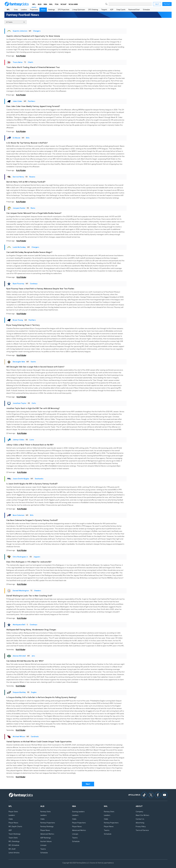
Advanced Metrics (47, 834)
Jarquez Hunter (19, 208)
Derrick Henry (18, 177)
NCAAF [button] (64, 4)
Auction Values (46, 841)
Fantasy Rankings (47, 827)
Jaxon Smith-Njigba (21, 479)
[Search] (130, 4)
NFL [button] (34, 4)
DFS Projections (64, 10)
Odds (11, 819)
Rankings (52, 10)
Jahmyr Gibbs (19, 440)
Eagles (34, 692)
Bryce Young (18, 320)
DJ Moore (16, 138)
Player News (13, 823)
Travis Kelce (18, 62)
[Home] (17, 4)
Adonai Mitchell (19, 656)
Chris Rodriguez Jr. (20, 557)
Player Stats (13, 812)
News (43, 10)
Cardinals (35, 737)
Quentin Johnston (20, 31)
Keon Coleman (19, 515)
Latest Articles (14, 853)
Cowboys (34, 284)
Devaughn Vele (19, 362)
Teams (43, 849)
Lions (32, 440)
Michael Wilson (19, 737)
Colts (34, 403)
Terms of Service (142, 830)
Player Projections (79, 823)
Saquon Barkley (19, 692)
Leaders (24, 10)
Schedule (146, 10)
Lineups (43, 845)
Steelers (38, 591)
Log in (157, 4)
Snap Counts (121, 10)
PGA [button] (57, 4)
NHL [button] (51, 4)
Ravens (32, 177)
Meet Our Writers (142, 815)
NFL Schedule (14, 845)
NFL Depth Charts (15, 827)
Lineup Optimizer (79, 10)
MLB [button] (40, 4)
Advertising (140, 823)
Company (139, 812)
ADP (112, 10)
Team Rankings (14, 834)
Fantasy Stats (45, 812)
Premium (167, 4)
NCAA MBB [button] (73, 4)
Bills (28, 138)
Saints (33, 362)
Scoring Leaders (78, 812)
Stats (16, 10)
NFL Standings (14, 841)
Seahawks (39, 479)
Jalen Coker (17, 101)
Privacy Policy (141, 827)
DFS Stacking (93, 10)
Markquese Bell (19, 625)
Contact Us (140, 819)
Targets (104, 10)
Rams (33, 208)
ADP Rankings (46, 838)
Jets (33, 656)
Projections (34, 10)
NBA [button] (45, 4)
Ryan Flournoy (18, 284)
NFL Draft (12, 849)
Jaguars (37, 557)
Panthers (32, 101)
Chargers (37, 31)
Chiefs (30, 62)
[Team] (16, 22)
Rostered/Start (134, 10)
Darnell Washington (21, 591)
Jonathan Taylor (20, 403)
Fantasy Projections (48, 823)
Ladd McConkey (19, 247)
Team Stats (13, 838)
